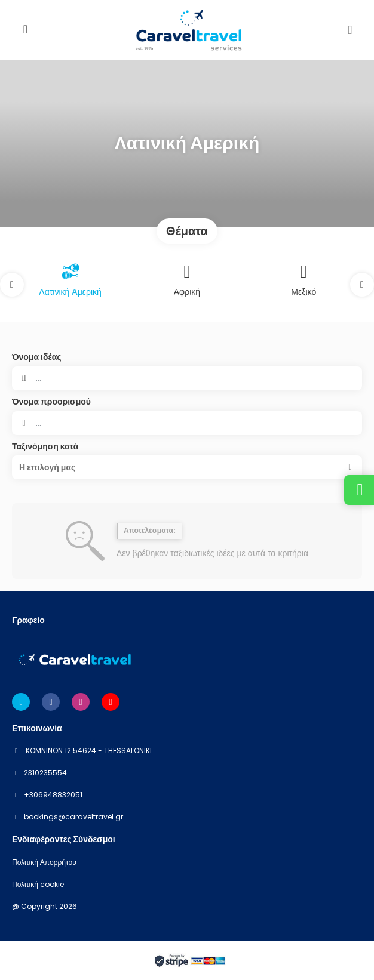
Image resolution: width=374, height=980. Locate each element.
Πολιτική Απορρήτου (44, 862)
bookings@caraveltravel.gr (73, 817)
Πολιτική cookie (38, 885)
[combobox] (187, 423)
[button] (12, 285)
